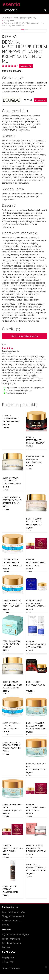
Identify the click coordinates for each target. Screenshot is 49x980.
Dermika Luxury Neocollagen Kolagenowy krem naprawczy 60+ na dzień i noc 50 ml (12, 483)
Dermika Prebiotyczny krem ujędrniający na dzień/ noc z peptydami (36, 647)
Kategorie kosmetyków (13, 912)
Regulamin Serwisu (11, 943)
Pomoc (5, 925)
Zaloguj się (7, 961)
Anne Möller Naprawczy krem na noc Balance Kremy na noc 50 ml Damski (36, 870)
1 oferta (6, 428)
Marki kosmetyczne (12, 920)
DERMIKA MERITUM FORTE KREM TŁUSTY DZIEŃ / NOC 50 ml (12, 603)
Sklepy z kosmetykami (13, 916)
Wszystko (6, 18)
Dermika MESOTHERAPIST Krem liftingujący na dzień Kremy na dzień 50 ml (12, 421)
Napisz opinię (26, 66)
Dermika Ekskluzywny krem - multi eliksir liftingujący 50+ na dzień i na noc (36, 565)
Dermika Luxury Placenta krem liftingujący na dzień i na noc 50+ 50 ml (35, 524)
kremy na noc (10, 20)
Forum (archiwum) (11, 939)
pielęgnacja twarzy (28, 18)
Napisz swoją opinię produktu (25, 336)
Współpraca (8, 957)
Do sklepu (40, 100)
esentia (11, 4)
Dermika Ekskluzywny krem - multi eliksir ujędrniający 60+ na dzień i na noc (13, 851)
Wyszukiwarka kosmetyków (16, 935)
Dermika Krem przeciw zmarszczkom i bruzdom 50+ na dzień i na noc (11, 892)
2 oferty (29, 449)
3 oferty (6, 572)
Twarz (15, 18)
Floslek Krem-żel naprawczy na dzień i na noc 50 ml (36, 848)
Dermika (9, 36)
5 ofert (29, 612)
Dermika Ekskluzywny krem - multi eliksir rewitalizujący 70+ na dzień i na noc (36, 810)
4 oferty (6, 490)
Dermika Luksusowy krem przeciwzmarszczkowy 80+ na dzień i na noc (14, 810)
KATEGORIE (10, 10)
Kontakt (6, 947)
